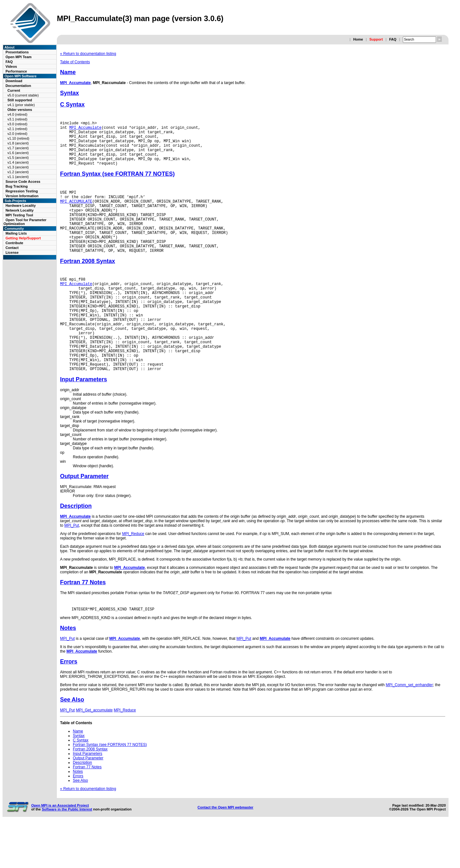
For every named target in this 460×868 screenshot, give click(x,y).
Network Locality (19, 210)
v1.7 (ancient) (18, 148)
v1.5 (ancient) (18, 158)
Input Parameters (84, 422)
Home (358, 39)
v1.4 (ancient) (18, 162)
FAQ (393, 39)
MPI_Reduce (133, 577)
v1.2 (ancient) (18, 172)
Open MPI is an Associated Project (60, 849)
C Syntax (72, 105)
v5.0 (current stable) (23, 95)
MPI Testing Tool (19, 215)
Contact (12, 248)
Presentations (17, 52)
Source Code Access (23, 182)
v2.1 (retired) (17, 129)
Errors (69, 706)
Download (14, 81)
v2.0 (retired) (17, 134)
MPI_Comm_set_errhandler (409, 729)
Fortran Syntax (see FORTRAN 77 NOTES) (117, 183)
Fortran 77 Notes (83, 625)
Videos (11, 66)
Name (68, 72)
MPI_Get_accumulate (94, 754)
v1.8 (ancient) (18, 143)
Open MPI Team (19, 57)
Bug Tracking (17, 186)
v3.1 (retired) (17, 119)
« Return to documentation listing (88, 54)
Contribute (14, 243)
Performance (16, 71)
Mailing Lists (16, 233)
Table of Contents (75, 62)
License (12, 252)
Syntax (69, 93)
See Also (72, 744)
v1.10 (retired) (18, 138)
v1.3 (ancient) (18, 167)
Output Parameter (84, 519)
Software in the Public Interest (67, 853)
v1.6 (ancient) (18, 153)
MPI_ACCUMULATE (76, 214)
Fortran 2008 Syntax (88, 284)
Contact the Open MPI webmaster (225, 851)
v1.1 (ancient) (18, 177)
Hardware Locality (21, 205)
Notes (68, 672)
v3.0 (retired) (17, 124)
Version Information (22, 196)
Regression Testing (22, 191)
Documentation (18, 86)
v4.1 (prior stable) (21, 105)
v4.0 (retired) (17, 114)
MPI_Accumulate (75, 83)
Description (76, 549)
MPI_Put (72, 569)
